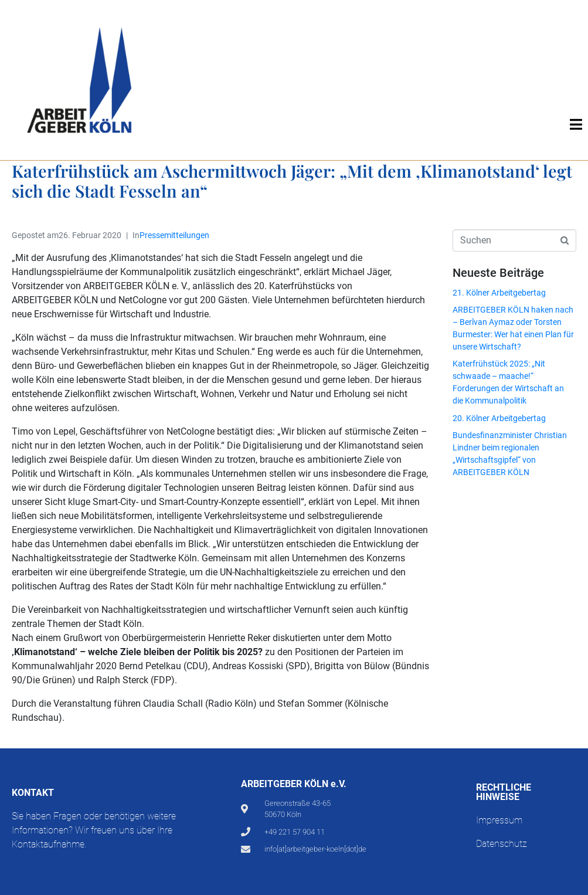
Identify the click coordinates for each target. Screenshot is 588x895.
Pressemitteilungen (174, 235)
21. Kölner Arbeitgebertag (499, 293)
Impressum (499, 820)
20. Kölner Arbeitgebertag (499, 418)
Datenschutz (502, 844)
